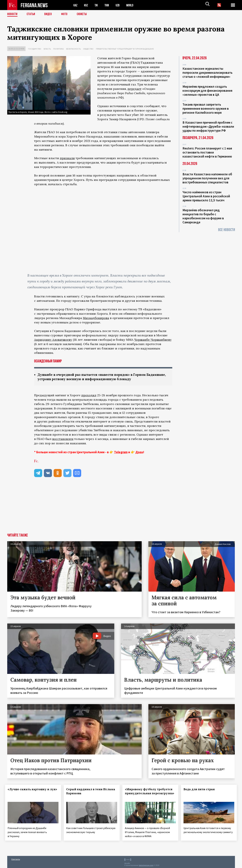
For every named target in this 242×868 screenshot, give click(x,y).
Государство (35, 49)
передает (135, 89)
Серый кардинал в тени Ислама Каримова (86, 792)
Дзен (139, 452)
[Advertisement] (121, 508)
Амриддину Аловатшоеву (53, 340)
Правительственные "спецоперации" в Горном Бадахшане (125, 49)
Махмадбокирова (96, 318)
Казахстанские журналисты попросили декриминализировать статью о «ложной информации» (207, 73)
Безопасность (73, 49)
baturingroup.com (146, 864)
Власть (47, 49)
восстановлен (63, 439)
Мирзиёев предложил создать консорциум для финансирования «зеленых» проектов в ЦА (207, 91)
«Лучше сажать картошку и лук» (29, 792)
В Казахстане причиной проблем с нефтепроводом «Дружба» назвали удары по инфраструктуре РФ (208, 126)
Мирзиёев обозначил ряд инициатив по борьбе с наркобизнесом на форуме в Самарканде (203, 216)
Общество (88, 49)
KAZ (76, 5)
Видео (49, 14)
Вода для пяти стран (201, 790)
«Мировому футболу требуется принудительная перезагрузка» (148, 794)
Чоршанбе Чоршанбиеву (153, 340)
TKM (108, 5)
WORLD (133, 5)
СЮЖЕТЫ (84, 14)
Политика (58, 49)
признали (67, 158)
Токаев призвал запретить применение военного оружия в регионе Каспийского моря (206, 108)
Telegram (121, 452)
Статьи (32, 14)
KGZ (87, 5)
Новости (13, 14)
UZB (120, 5)
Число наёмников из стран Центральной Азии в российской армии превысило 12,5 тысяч (206, 196)
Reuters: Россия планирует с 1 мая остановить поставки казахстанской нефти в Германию (207, 152)
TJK (97, 5)
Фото (66, 14)
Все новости (227, 230)
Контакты (16, 858)
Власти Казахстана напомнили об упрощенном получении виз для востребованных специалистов (207, 178)
